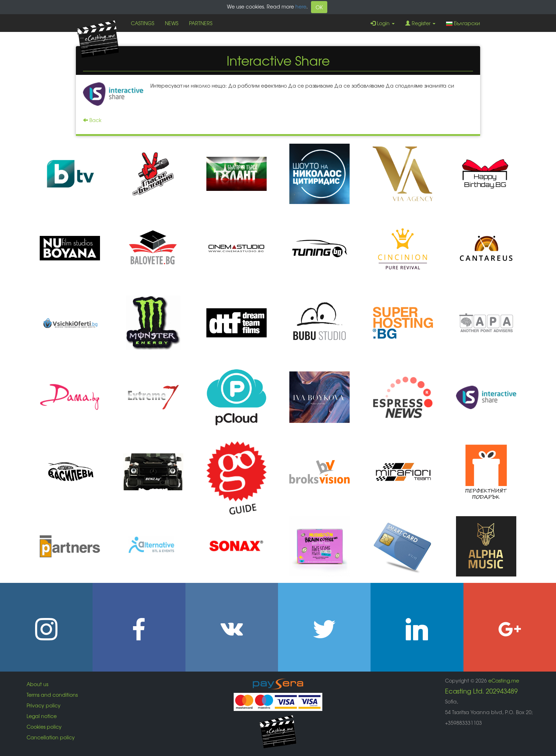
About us (37, 684)
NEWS (172, 23)
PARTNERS (201, 23)
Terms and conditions (52, 695)
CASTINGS (143, 23)
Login (383, 23)
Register (420, 23)
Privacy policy (44, 705)
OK (319, 7)
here (301, 6)
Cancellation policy (51, 737)
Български (463, 23)
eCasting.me (504, 680)
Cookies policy (44, 727)
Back (92, 120)
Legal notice (42, 716)
